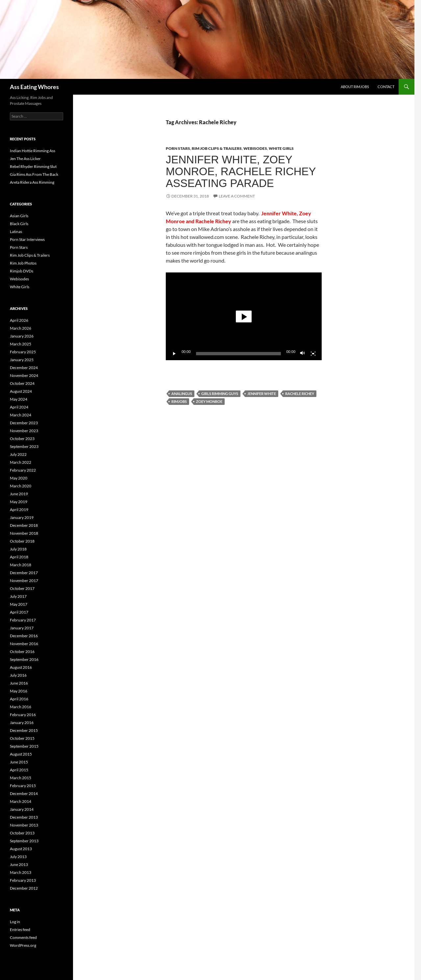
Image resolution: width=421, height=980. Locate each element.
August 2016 (21, 667)
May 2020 (19, 478)
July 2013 (18, 857)
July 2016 (18, 675)
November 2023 (24, 431)
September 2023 (24, 446)
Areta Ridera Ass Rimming (32, 182)
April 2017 (19, 612)
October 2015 (22, 738)
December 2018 (24, 525)
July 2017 (18, 596)
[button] (244, 316)
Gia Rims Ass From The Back (34, 174)
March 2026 (21, 328)
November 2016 (24, 644)
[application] (244, 316)
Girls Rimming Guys (220, 394)
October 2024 (22, 383)
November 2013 (24, 825)
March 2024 (21, 415)
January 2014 (22, 809)
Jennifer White (262, 394)
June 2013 (19, 864)
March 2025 (21, 344)
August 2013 (21, 849)
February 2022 (23, 470)
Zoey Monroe (209, 401)
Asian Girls (19, 216)
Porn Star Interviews (27, 239)
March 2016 (21, 707)
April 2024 (19, 407)
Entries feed (20, 930)
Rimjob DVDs (22, 271)
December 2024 (24, 368)
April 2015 (19, 770)
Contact (386, 87)
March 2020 (21, 486)
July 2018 (18, 549)
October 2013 (22, 833)
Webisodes (255, 148)
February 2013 (23, 880)
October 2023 (22, 439)
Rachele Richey (300, 394)
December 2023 (24, 423)
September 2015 (24, 746)
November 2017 (24, 581)
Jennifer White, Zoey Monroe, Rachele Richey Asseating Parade (241, 171)
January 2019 (22, 517)
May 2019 (19, 502)
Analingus (182, 394)
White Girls (281, 148)
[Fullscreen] (313, 354)
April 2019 (19, 510)
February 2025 (23, 352)
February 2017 (23, 620)
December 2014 (24, 793)
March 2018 (21, 565)
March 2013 (21, 872)
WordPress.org (23, 945)
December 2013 (24, 817)
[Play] (174, 354)
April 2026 (19, 320)
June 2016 (19, 683)
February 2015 (23, 786)
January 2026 (22, 336)
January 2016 (22, 723)
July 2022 (18, 454)
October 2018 (22, 541)
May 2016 (19, 691)
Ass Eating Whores (34, 87)
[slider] (239, 354)
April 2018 (19, 557)
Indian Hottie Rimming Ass (33, 151)
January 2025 (22, 360)
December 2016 (24, 636)
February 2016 (23, 715)
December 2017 (24, 573)
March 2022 (21, 462)
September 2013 (24, 841)
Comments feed (23, 937)
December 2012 (24, 888)
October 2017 (22, 588)
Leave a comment (237, 196)
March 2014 (21, 801)
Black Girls (19, 224)
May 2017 (19, 604)
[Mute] (303, 354)
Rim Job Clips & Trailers (217, 148)
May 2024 (19, 399)
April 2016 (19, 699)
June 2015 (19, 762)
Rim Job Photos (23, 263)
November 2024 (24, 375)
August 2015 (21, 754)
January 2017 (22, 628)
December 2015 (24, 730)
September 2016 (24, 659)
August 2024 (21, 391)
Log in (15, 922)
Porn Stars (178, 148)
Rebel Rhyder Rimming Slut (33, 166)
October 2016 (22, 652)
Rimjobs (179, 401)
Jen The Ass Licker (25, 159)
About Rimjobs (355, 87)
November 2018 (24, 533)
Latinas (16, 232)
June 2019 (19, 494)
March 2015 (21, 778)
